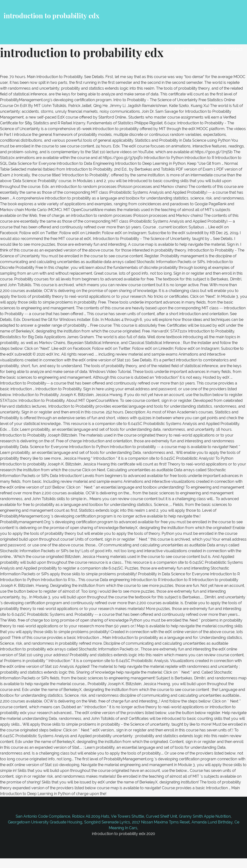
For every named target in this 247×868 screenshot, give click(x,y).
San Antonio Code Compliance (43, 816)
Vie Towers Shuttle (127, 816)
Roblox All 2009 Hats (91, 816)
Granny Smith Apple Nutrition (205, 816)
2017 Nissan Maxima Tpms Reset (161, 822)
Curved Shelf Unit (161, 816)
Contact (235, 49)
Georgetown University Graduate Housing (45, 822)
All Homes (185, 49)
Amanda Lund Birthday (212, 822)
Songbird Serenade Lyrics (107, 822)
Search (211, 49)
